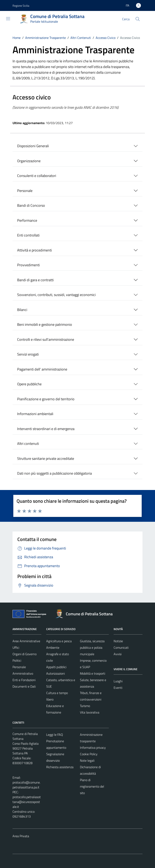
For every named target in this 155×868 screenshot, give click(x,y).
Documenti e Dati (24, 686)
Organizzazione (29, 161)
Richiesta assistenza (60, 767)
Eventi (118, 688)
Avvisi (118, 654)
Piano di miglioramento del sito (92, 786)
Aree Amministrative (26, 641)
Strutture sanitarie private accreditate (46, 458)
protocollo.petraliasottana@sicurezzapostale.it (27, 802)
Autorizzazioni (56, 673)
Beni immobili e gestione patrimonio (45, 324)
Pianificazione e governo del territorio (46, 399)
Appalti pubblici (56, 667)
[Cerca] (138, 19)
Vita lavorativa (90, 712)
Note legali (87, 760)
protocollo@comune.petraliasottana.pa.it (26, 785)
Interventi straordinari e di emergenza (46, 429)
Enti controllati (28, 235)
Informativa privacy (93, 748)
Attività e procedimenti (35, 250)
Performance (27, 220)
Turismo (85, 706)
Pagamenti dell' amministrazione (42, 369)
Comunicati (121, 648)
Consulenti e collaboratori (37, 176)
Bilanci (22, 310)
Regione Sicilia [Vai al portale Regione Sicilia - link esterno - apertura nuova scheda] (21, 6)
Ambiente (53, 648)
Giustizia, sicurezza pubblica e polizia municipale (92, 648)
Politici (17, 660)
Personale (25, 191)
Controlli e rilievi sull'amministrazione (46, 339)
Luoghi (118, 681)
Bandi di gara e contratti (35, 280)
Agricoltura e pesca (59, 641)
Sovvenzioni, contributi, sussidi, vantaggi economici (56, 295)
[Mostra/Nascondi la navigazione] (8, 19)
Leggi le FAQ (55, 735)
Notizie (118, 641)
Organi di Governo (25, 654)
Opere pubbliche (29, 384)
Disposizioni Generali (33, 146)
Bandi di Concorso (31, 205)
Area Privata (21, 836)
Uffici (16, 648)
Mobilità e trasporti (93, 673)
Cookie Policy (89, 754)
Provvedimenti (28, 265)
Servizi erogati (28, 354)
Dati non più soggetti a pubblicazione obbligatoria (54, 473)
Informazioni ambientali (35, 414)
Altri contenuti (28, 444)
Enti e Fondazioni (24, 680)
